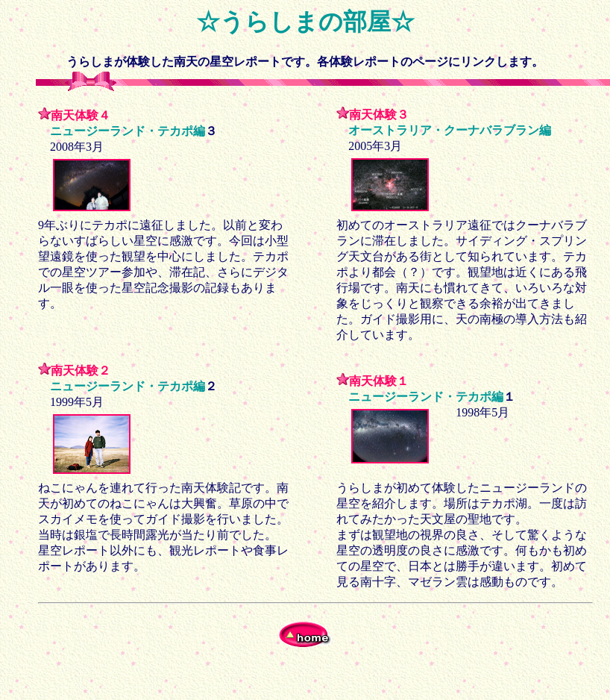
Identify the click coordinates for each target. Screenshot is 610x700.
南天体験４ (81, 115)
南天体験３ (379, 115)
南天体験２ (81, 371)
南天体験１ (379, 381)
